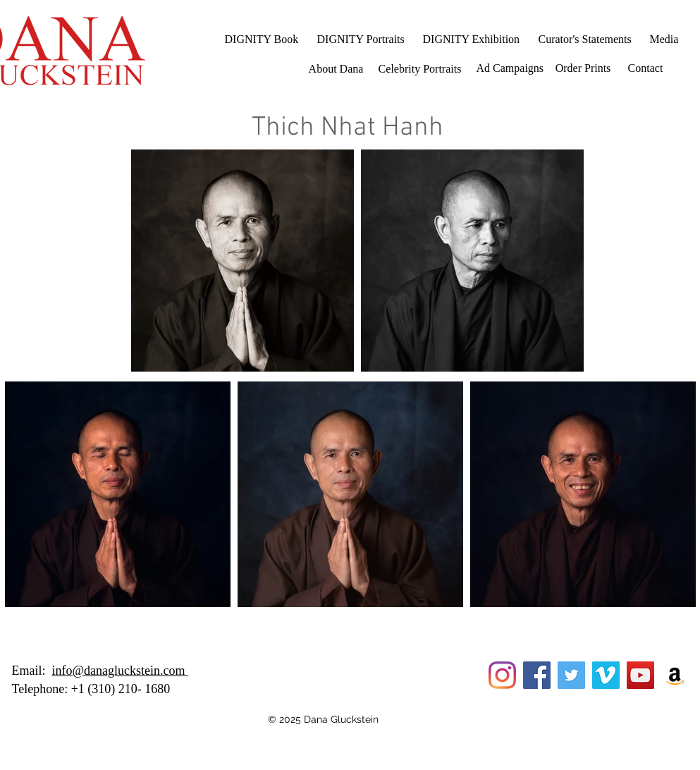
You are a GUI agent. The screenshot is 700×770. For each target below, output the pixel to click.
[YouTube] (640, 675)
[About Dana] (336, 69)
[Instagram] (502, 675)
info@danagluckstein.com (121, 671)
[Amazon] (675, 675)
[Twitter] (571, 675)
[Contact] (646, 68)
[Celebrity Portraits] (420, 69)
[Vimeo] (606, 675)
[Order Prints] (583, 68)
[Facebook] (537, 675)
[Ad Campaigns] (510, 68)
